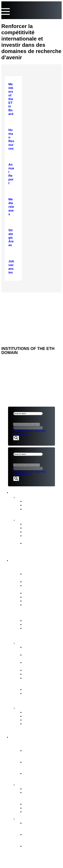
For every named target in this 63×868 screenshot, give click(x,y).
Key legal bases (34, 624)
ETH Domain (23, 736)
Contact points (29, 708)
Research (28, 431)
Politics (17, 431)
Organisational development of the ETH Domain (40, 827)
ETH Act (29, 620)
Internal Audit (33, 601)
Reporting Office (35, 716)
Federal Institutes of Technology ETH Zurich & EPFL (41, 766)
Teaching (40, 431)
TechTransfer (21, 434)
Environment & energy (39, 812)
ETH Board (16, 297)
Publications (27, 520)
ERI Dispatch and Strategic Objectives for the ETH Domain (42, 632)
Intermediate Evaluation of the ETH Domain (42, 537)
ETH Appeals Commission (42, 712)
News (21, 497)
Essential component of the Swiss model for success (40, 754)
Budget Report (34, 528)
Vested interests (35, 581)
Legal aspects (19, 310)
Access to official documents (35, 726)
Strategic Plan (33, 532)
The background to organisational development (36, 850)
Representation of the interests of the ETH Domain (38, 682)
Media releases (34, 501)
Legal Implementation (38, 689)
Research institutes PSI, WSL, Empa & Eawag (40, 775)
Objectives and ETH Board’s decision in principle (37, 838)
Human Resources (36, 674)
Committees (32, 597)
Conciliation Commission (41, 720)
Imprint (14, 314)
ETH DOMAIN (16, 305)
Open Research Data (38, 808)
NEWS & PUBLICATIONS (24, 301)
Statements (31, 505)
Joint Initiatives (34, 804)
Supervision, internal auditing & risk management (38, 697)
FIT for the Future (32, 819)
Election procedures (37, 670)
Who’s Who (31, 593)
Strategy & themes (32, 784)
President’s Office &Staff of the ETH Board (42, 587)
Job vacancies (33, 605)
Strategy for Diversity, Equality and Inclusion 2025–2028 (39, 547)
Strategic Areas (34, 789)
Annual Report (33, 524)
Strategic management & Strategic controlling (41, 649)
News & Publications (31, 492)
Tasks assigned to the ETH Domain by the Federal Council (42, 796)
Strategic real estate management (37, 664)
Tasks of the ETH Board (37, 643)
